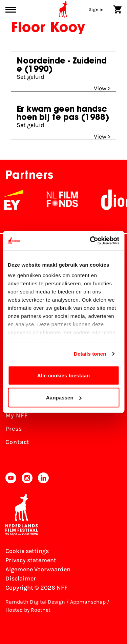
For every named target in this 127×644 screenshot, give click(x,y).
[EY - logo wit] (17, 200)
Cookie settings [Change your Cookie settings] (27, 551)
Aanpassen (64, 398)
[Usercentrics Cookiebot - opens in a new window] (90, 241)
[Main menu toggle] (11, 10)
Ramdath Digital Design (35, 602)
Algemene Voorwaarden (38, 569)
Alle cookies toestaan (64, 375)
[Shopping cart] (118, 10)
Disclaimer (21, 578)
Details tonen (90, 354)
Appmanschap (88, 602)
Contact (17, 442)
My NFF (17, 415)
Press (14, 429)
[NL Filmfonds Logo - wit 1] (66, 200)
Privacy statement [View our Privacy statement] (31, 560)
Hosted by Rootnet (28, 610)
